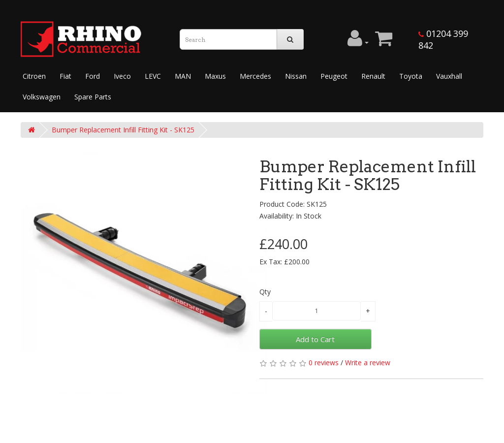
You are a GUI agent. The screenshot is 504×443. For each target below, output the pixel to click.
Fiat (65, 76)
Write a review (368, 363)
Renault (373, 76)
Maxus (215, 76)
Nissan (296, 76)
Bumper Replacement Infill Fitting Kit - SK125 (123, 130)
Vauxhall (449, 76)
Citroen (34, 76)
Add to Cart (315, 339)
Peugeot (334, 76)
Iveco (122, 76)
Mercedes (255, 76)
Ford (93, 76)
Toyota (411, 76)
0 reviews (324, 363)
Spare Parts (93, 97)
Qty (265, 292)
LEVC (153, 76)
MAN (183, 76)
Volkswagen (42, 97)
